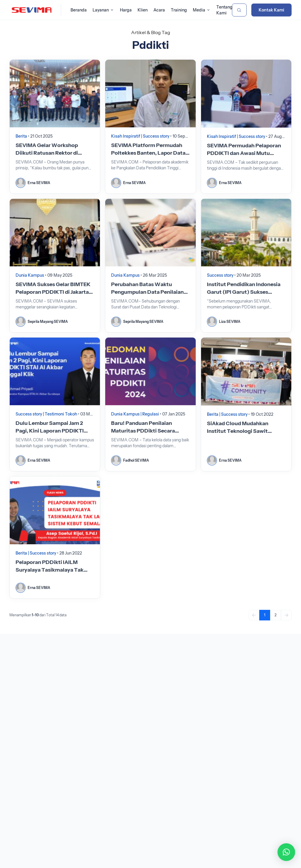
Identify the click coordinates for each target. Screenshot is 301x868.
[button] (286, 852)
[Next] (286, 615)
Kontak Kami (271, 10)
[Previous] (254, 615)
